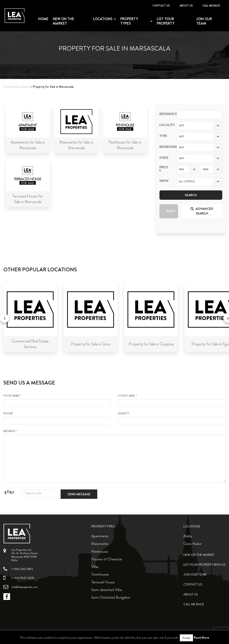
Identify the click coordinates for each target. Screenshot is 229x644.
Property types (129, 21)
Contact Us (161, 6)
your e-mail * (172, 400)
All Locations (22, 87)
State (164, 158)
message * (114, 456)
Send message (79, 494)
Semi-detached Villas (107, 590)
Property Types (103, 526)
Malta (188, 536)
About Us (186, 6)
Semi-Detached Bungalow (111, 597)
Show (164, 181)
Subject (172, 418)
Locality (165, 125)
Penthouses (100, 551)
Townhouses (100, 574)
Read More (201, 638)
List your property (166, 21)
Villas (95, 567)
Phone (57, 418)
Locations (103, 19)
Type (163, 136)
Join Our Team (204, 21)
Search (191, 195)
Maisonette (100, 544)
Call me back (211, 6)
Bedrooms (165, 147)
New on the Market (63, 21)
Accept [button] (186, 638)
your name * (57, 400)
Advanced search (202, 211)
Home (43, 19)
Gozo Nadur (192, 544)
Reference (165, 114)
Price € (164, 169)
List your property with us (205, 565)
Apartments (100, 536)
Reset (171, 211)
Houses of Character (107, 559)
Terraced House (103, 582)
